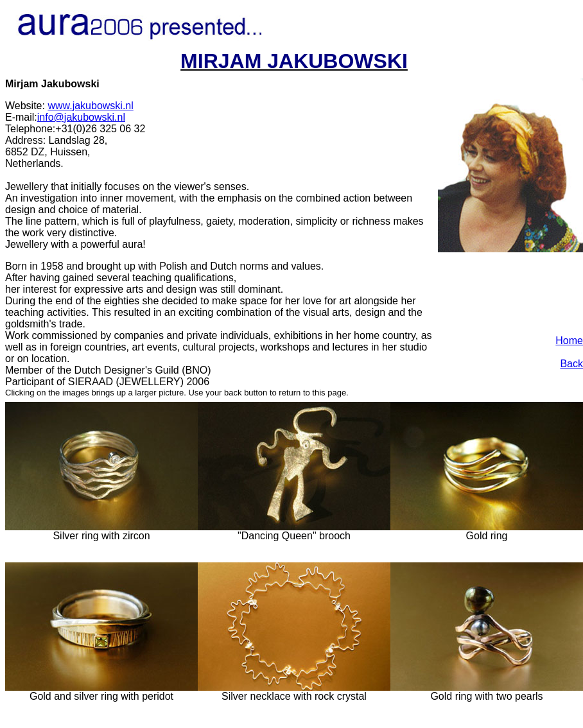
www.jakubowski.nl (90, 106)
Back (571, 364)
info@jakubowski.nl (81, 117)
